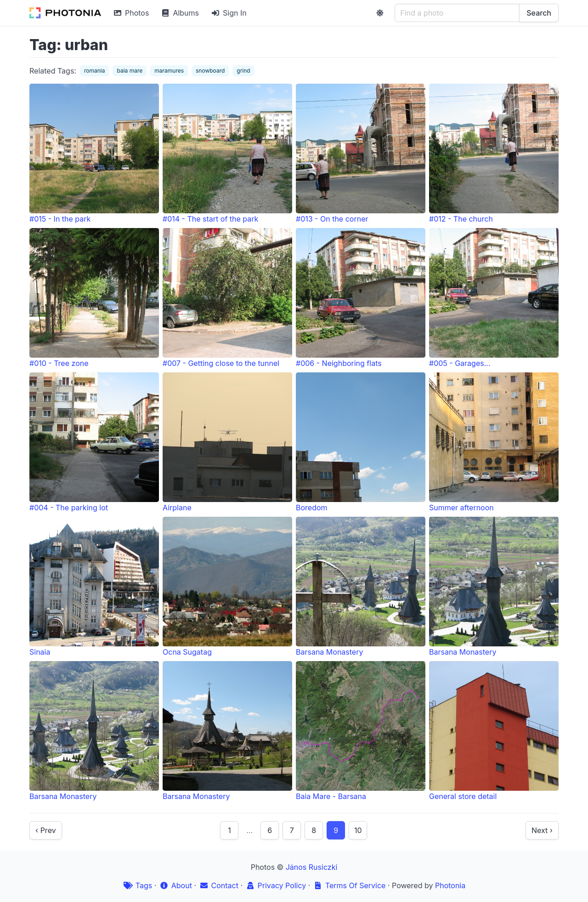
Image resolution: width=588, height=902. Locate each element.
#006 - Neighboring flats (361, 298)
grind (243, 71)
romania (95, 71)
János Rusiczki (312, 867)
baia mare (130, 71)
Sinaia (94, 587)
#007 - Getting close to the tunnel (227, 298)
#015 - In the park (94, 154)
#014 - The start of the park (227, 154)
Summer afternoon (494, 442)
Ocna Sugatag (227, 587)
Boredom (361, 442)
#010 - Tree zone (94, 298)
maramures (169, 71)
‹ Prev (46, 830)
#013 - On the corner (361, 154)
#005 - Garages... (494, 298)
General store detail (494, 731)
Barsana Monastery (361, 587)
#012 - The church (494, 154)
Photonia (450, 885)
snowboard (210, 71)
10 (358, 830)
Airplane (227, 442)
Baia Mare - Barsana (361, 731)
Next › (542, 830)
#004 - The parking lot (94, 442)
